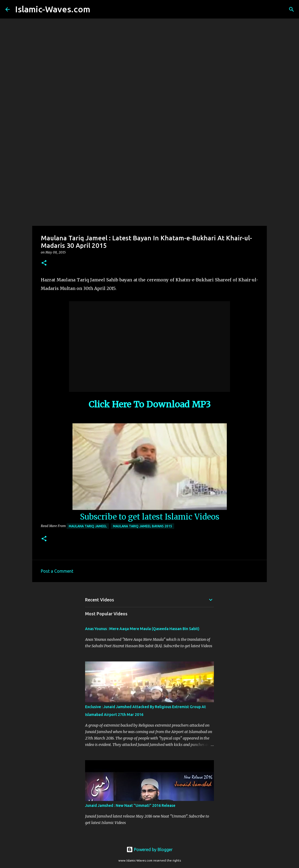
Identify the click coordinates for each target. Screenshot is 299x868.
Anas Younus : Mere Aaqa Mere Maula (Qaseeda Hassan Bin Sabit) (142, 629)
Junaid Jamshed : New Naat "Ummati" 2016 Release (130, 806)
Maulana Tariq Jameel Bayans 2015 (143, 526)
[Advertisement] (149, 183)
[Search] (98, 9)
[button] (44, 263)
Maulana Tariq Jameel (88, 526)
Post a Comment (57, 571)
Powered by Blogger (149, 849)
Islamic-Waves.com (53, 9)
